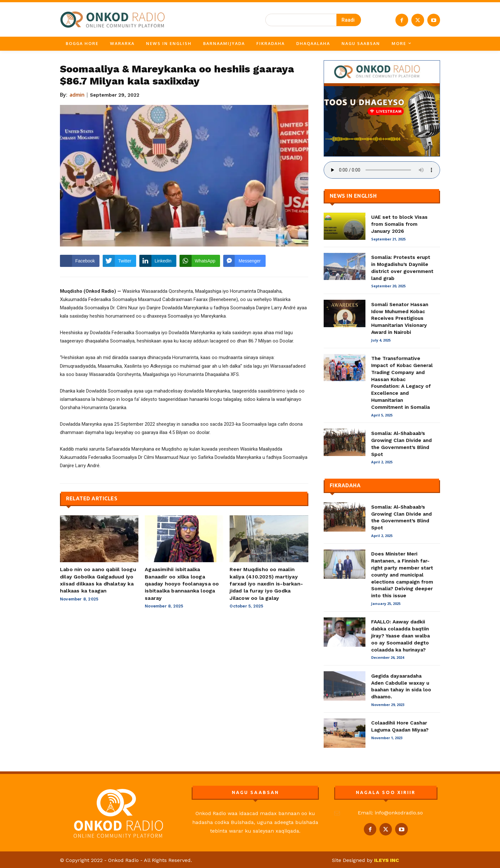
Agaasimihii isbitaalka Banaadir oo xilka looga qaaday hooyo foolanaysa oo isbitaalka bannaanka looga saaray (182, 584)
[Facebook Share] (80, 261)
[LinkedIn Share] (158, 261)
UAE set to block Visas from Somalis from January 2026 (399, 224)
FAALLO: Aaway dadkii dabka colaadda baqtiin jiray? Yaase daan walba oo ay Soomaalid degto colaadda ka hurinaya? (401, 636)
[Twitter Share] (119, 261)
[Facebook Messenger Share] (244, 261)
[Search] (349, 20)
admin (77, 95)
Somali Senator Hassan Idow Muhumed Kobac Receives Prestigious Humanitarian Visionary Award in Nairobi (400, 318)
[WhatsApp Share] (200, 261)
